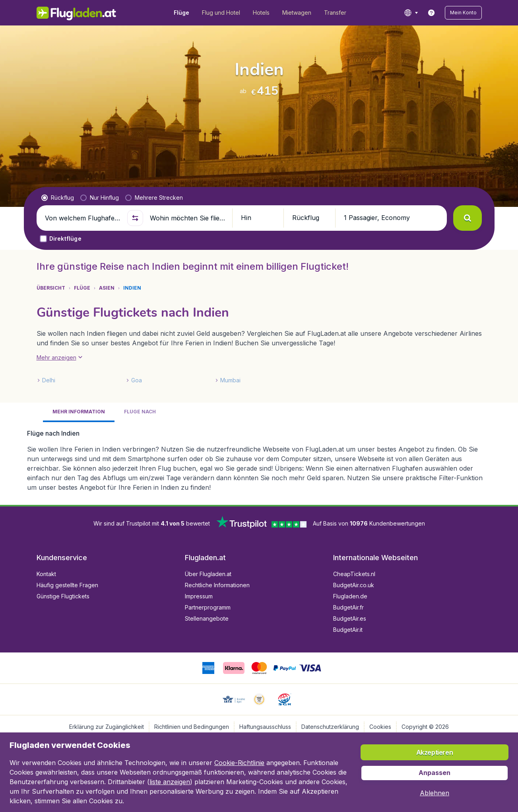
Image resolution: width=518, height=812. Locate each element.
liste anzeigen (170, 782)
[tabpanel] (259, 460)
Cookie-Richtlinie (239, 763)
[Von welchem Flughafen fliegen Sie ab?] (83, 218)
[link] (431, 13)
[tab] (79, 412)
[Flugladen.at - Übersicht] (77, 13)
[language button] (411, 13)
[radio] (58, 198)
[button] (463, 13)
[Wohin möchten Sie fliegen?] (188, 218)
